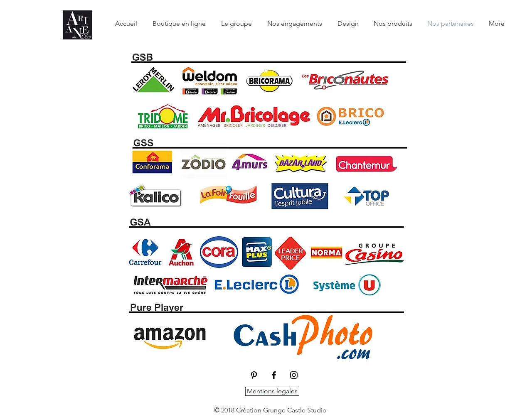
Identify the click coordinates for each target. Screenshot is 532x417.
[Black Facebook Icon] (274, 375)
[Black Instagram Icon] (294, 375)
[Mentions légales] (272, 391)
